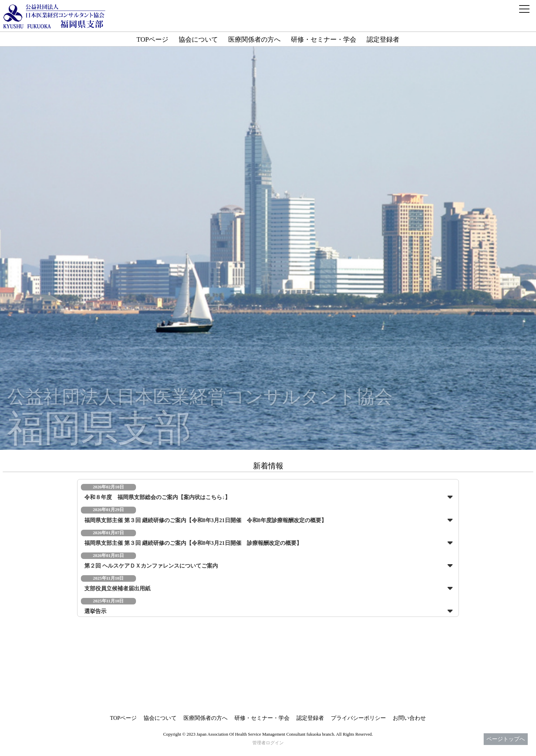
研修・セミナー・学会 (324, 39)
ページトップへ (506, 739)
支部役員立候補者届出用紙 (117, 588)
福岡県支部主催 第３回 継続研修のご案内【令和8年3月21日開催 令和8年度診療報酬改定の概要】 (206, 520)
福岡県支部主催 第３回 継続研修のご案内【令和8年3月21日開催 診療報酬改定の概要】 (193, 543)
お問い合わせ (409, 718)
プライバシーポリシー (358, 718)
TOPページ (153, 39)
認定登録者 (383, 39)
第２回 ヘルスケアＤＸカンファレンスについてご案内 (151, 566)
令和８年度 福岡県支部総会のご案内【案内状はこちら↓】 (157, 497)
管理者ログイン (268, 743)
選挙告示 (95, 611)
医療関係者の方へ (254, 39)
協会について (198, 39)
